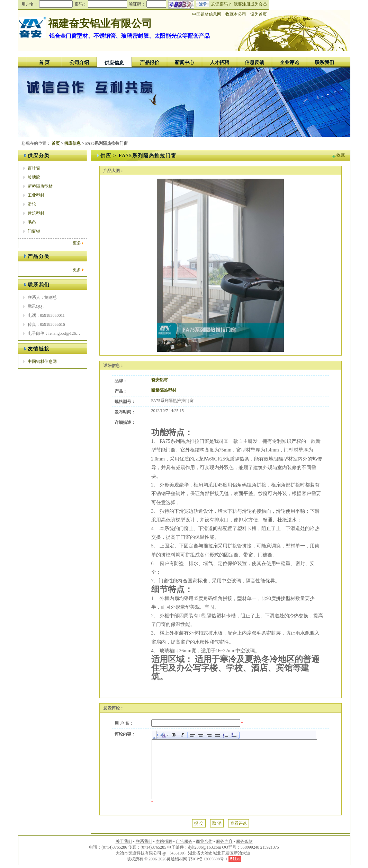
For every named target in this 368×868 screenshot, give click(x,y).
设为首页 (259, 14)
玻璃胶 (34, 177)
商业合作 (204, 841)
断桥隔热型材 (40, 186)
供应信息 (114, 63)
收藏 (341, 155)
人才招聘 (219, 62)
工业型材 (36, 195)
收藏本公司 (236, 14)
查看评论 (239, 823)
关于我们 (124, 841)
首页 (56, 143)
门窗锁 (34, 231)
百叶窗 (34, 168)
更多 (77, 243)
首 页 (44, 62)
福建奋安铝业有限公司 (100, 23)
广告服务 (184, 841)
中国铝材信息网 (42, 361)
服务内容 (224, 841)
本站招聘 (164, 841)
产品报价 (150, 62)
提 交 (199, 823)
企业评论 (289, 62)
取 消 (217, 823)
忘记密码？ (222, 4)
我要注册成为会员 (250, 4)
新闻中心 (185, 62)
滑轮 (32, 204)
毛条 (32, 222)
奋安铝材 (160, 380)
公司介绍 (79, 62)
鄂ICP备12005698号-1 (208, 859)
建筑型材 (36, 213)
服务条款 (244, 841)
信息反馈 (254, 62)
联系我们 (324, 62)
